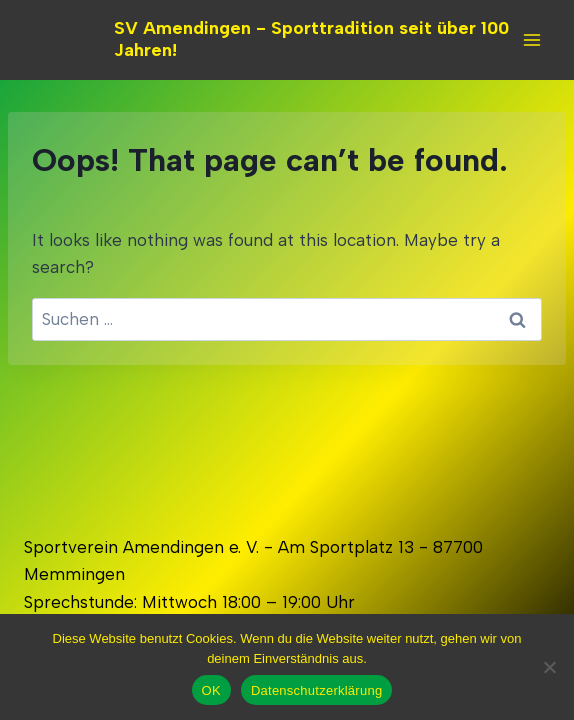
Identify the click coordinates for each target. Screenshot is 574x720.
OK (211, 690)
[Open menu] (531, 39)
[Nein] (549, 667)
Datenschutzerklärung (316, 690)
